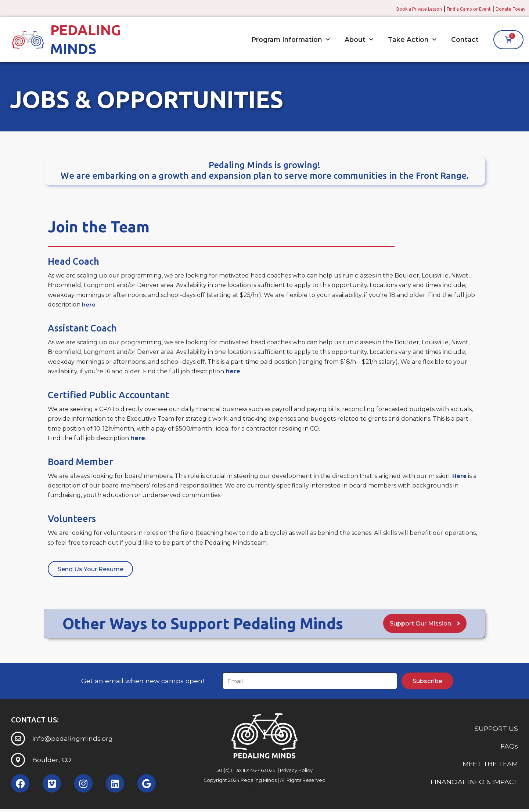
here (89, 304)
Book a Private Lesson (392, 8)
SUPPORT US (496, 731)
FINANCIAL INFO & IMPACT (474, 784)
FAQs (509, 749)
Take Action (412, 39)
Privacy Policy (296, 773)
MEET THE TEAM (490, 767)
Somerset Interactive (278, 792)
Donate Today (506, 8)
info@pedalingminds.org (73, 741)
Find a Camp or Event (454, 8)
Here (460, 476)
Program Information (291, 39)
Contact (465, 39)
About (359, 39)
